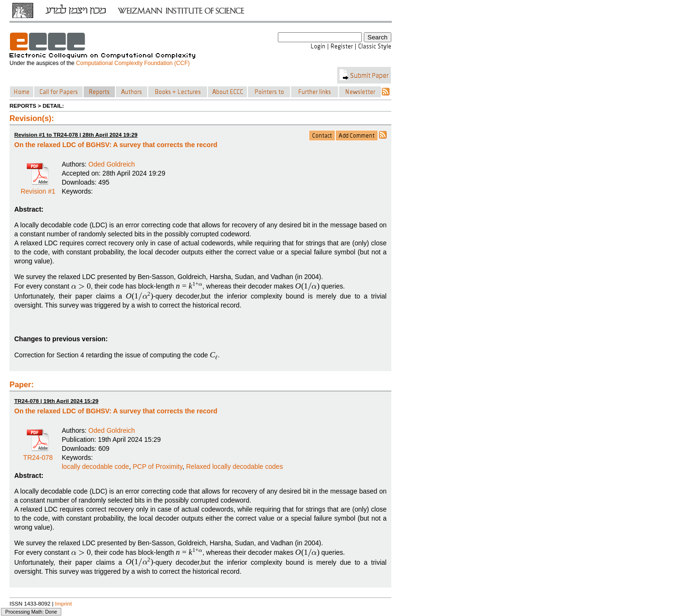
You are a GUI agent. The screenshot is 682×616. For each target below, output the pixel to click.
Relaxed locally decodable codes (235, 467)
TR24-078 (38, 454)
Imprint (64, 603)
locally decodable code (95, 467)
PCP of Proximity (157, 467)
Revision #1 (38, 188)
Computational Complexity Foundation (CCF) (133, 63)
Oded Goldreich (112, 164)
